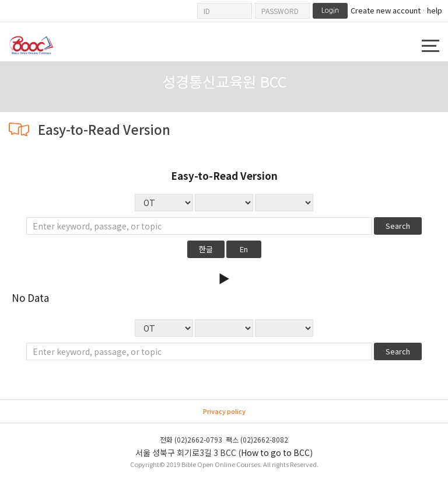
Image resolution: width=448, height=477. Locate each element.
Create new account (386, 11)
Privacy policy (224, 411)
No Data (284, 203)
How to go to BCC (275, 452)
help (435, 10)
